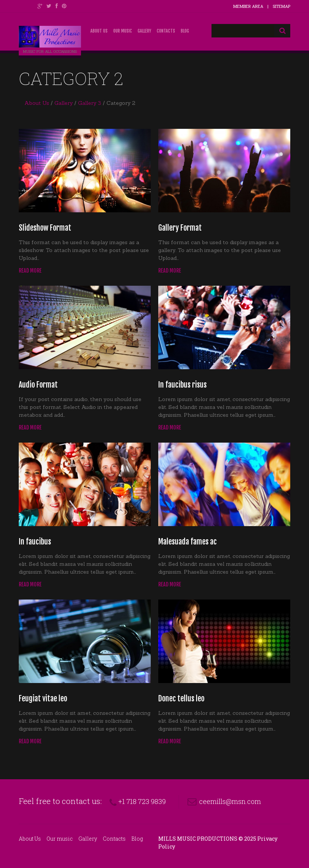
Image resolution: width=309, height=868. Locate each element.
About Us (99, 31)
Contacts (166, 31)
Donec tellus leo (181, 699)
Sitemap (281, 6)
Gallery (144, 31)
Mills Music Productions (198, 839)
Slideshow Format (45, 228)
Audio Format (38, 385)
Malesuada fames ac (187, 542)
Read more (30, 271)
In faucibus (35, 542)
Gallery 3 (90, 103)
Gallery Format (180, 228)
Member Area (248, 6)
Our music (123, 31)
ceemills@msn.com (230, 801)
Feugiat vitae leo (43, 699)
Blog (185, 31)
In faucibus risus (182, 385)
